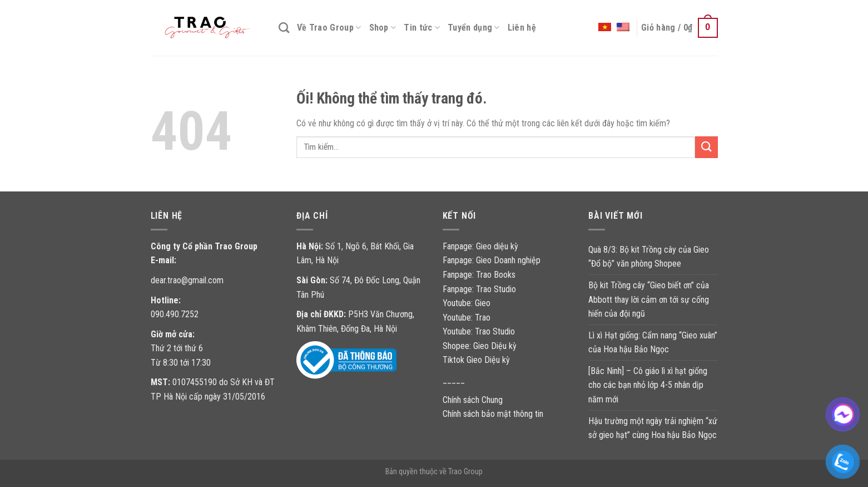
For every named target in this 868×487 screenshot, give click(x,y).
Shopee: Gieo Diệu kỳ (480, 346)
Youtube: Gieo (467, 303)
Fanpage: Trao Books (480, 275)
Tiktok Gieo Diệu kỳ (476, 360)
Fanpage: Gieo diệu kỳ (480, 246)
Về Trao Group (329, 28)
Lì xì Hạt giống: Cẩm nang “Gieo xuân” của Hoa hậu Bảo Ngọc (653, 343)
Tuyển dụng (474, 28)
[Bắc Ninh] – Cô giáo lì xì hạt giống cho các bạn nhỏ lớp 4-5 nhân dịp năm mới (648, 385)
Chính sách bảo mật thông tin (493, 414)
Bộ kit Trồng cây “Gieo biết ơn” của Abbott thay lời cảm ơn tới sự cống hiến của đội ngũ (649, 299)
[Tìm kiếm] (284, 28)
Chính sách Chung (473, 400)
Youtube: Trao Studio (479, 331)
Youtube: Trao (468, 318)
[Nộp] (706, 147)
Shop (383, 28)
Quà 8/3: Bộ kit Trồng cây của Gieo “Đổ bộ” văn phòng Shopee (649, 257)
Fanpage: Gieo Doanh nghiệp (492, 260)
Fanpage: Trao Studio (479, 289)
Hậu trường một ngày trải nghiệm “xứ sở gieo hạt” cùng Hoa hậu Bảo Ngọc (653, 428)
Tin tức (422, 28)
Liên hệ (522, 28)
